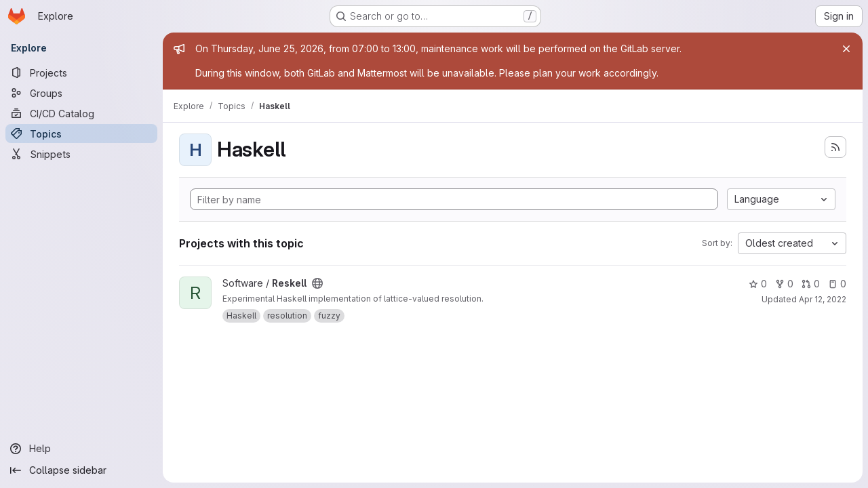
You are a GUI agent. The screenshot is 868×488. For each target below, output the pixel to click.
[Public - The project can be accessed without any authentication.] (317, 283)
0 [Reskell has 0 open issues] (837, 284)
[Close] (846, 49)
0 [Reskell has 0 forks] (784, 284)
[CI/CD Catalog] (81, 113)
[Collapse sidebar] (81, 470)
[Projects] (81, 73)
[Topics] (81, 134)
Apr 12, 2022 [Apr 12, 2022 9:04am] (823, 299)
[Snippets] (81, 154)
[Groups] (81, 93)
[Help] (81, 449)
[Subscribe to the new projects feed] (835, 147)
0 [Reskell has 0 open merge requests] (811, 284)
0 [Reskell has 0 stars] (758, 284)
